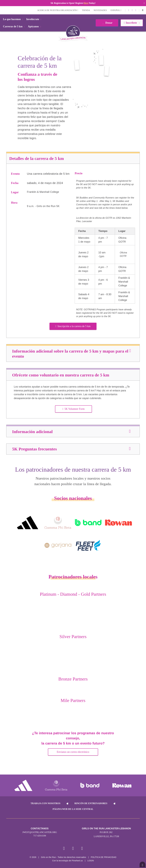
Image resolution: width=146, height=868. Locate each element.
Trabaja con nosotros (45, 803)
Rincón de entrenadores (91, 803)
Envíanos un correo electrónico (73, 752)
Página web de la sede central (73, 809)
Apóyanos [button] (35, 26)
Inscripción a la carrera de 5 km (73, 326)
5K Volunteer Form (74, 409)
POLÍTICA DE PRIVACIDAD (104, 857)
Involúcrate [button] (34, 19)
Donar (107, 23)
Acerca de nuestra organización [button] (58, 10)
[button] (143, 10)
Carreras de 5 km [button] (14, 26)
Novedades (100, 10)
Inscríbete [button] (132, 23)
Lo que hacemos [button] (13, 19)
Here (86, 3)
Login (3, 10)
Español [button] (116, 10)
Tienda (86, 10)
